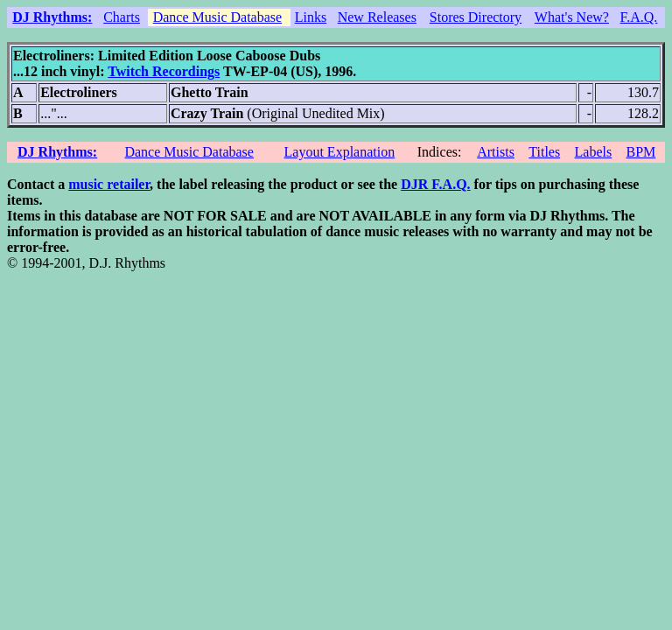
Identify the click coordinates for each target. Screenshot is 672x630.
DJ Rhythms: (52, 17)
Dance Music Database (218, 17)
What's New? (572, 17)
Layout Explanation (340, 152)
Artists (496, 152)
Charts (122, 17)
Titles (544, 152)
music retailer (109, 184)
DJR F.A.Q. (435, 184)
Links (311, 17)
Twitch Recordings (164, 71)
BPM (640, 152)
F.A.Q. (639, 17)
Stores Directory (476, 17)
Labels (594, 152)
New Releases (377, 17)
